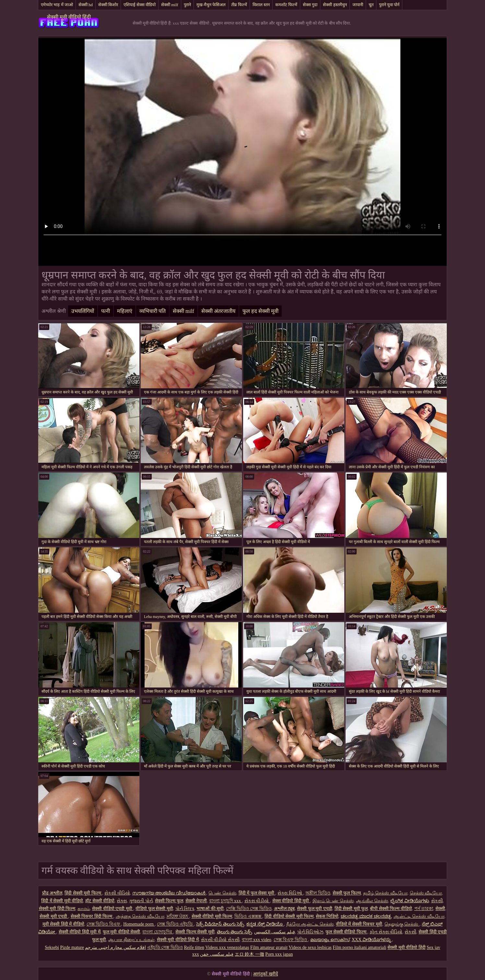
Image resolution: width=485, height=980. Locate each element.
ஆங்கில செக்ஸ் (372, 901)
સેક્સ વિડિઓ (290, 893)
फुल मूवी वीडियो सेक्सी (122, 932)
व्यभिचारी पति (153, 311)
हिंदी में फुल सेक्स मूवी (257, 893)
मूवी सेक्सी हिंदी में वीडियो (63, 924)
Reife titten (194, 947)
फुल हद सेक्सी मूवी (260, 311)
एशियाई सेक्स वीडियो (140, 5)
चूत (371, 5)
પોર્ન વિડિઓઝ (310, 932)
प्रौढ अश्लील (52, 893)
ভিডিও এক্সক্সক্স (248, 916)
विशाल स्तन (261, 5)
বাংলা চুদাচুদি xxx (226, 901)
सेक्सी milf (170, 5)
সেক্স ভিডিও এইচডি (175, 924)
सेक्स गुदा (310, 5)
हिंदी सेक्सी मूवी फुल (351, 909)
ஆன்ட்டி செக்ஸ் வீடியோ (419, 916)
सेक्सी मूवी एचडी (54, 916)
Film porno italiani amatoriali (359, 947)
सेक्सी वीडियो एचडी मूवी (113, 909)
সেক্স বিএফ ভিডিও (291, 940)
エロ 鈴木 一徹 (249, 954)
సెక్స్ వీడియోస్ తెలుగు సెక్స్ (220, 924)
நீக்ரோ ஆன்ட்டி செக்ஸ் (310, 924)
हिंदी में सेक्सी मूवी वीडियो (62, 901)
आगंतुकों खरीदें (265, 974)
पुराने (187, 5)
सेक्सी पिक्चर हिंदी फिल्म (92, 916)
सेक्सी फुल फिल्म (347, 893)
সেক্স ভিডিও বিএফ (104, 924)
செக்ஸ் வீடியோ (426, 893)
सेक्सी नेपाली (196, 901)
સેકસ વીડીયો (257, 901)
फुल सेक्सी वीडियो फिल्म (346, 932)
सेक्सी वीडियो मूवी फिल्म (212, 916)
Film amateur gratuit (269, 947)
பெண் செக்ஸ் (222, 893)
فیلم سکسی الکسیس (275, 932)
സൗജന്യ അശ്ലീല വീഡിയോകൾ (169, 893)
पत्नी (106, 311)
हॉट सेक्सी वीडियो (100, 901)
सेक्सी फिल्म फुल (169, 901)
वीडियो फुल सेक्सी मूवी (154, 909)
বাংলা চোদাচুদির (158, 932)
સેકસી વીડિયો (117, 893)
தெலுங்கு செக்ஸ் (402, 924)
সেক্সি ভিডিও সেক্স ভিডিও (249, 909)
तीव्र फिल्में (239, 5)
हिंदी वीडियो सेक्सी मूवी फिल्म (289, 916)
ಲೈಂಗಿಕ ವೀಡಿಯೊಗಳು (410, 901)
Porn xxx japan (279, 954)
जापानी (358, 5)
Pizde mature (72, 947)
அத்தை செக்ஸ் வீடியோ (140, 916)
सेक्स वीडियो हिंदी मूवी (291, 901)
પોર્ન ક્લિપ (185, 909)
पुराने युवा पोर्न (389, 5)
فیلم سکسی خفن (217, 954)
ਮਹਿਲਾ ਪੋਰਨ (178, 916)
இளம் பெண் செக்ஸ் (333, 901)
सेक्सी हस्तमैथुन (335, 5)
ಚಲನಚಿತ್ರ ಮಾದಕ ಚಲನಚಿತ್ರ (366, 916)
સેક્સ (122, 901)
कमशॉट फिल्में (286, 5)
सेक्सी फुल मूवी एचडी (315, 909)
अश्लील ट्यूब (284, 909)
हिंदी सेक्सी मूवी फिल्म (83, 893)
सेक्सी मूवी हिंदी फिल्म (57, 909)
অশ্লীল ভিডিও (318, 893)
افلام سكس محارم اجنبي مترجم (115, 947)
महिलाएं (125, 311)
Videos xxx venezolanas (227, 947)
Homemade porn (139, 924)
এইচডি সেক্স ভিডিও (165, 947)
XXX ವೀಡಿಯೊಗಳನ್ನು (372, 940)
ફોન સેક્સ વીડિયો (386, 932)
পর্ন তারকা (424, 909)
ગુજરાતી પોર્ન (141, 901)
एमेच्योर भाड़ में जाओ (57, 5)
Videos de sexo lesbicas (310, 947)
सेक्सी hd (86, 5)
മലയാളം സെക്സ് (330, 940)
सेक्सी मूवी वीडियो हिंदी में (178, 940)
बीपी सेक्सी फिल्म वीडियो (391, 909)
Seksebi (52, 947)
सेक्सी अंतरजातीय (218, 311)
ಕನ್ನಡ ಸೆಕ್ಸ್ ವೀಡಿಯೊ (265, 924)
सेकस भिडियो (327, 916)
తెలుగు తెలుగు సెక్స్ (234, 932)
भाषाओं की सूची (210, 909)
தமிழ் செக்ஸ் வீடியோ (385, 893)
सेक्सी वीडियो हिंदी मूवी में (80, 932)
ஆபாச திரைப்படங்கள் (131, 940)
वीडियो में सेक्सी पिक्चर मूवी (359, 924)
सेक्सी (440, 909)
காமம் (84, 909)
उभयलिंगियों (83, 311)
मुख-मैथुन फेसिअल (211, 5)
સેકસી (437, 901)
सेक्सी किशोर (108, 5)
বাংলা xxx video (257, 940)
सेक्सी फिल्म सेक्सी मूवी (195, 932)
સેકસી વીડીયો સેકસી (220, 940)
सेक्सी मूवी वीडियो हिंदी (69, 17)
